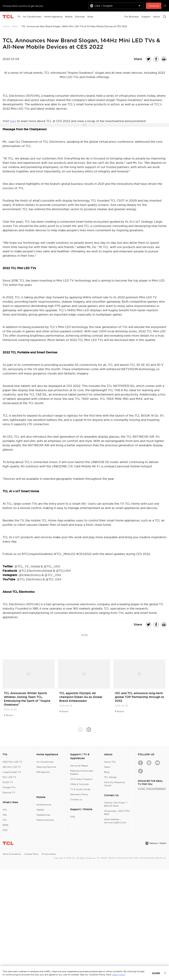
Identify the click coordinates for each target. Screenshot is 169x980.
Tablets (40, 810)
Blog (107, 772)
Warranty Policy (79, 794)
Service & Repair (79, 766)
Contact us (76, 799)
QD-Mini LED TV (12, 767)
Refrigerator (43, 772)
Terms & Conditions (12, 854)
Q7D (5, 830)
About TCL (110, 762)
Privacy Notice (49, 854)
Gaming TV (9, 792)
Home (6, 26)
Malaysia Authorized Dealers (82, 772)
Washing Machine (46, 767)
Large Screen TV (12, 772)
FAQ (73, 817)
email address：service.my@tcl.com (115, 821)
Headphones (43, 815)
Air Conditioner (45, 762)
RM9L (6, 825)
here (13, 121)
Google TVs (9, 787)
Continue (154, 6)
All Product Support (81, 779)
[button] (89, 729)
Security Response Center (114, 784)
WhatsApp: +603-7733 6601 (117, 813)
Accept (156, 973)
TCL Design (110, 777)
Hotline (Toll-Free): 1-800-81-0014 (116, 804)
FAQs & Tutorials (79, 784)
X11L (5, 810)
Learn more (119, 975)
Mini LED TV (9, 777)
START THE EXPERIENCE (152, 789)
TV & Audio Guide (80, 789)
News (15, 26)
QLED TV (8, 782)
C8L (5, 815)
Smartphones (44, 805)
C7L (5, 820)
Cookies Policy (31, 854)
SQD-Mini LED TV (12, 762)
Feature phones (45, 820)
